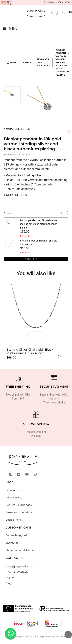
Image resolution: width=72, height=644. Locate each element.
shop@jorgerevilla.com (20, 566)
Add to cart (36, 259)
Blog (9, 583)
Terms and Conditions (19, 512)
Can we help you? (16, 535)
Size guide (12, 543)
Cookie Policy (14, 520)
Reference (9, 155)
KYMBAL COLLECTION (17, 129)
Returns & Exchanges (19, 505)
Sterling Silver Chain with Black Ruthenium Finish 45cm (30, 351)
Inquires (11, 577)
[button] (9, 323)
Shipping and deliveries (20, 550)
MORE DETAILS (15, 195)
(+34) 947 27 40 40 (17, 572)
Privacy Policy (14, 497)
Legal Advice (13, 490)
